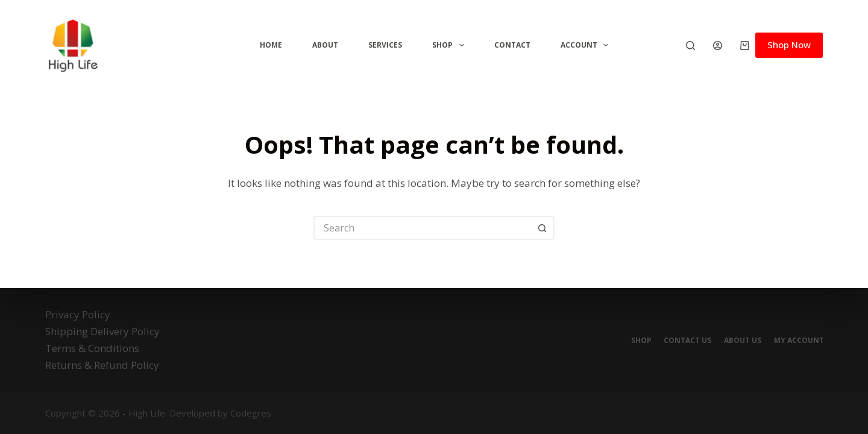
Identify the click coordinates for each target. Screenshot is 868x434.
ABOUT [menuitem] (325, 45)
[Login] (718, 46)
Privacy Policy (78, 314)
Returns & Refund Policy (102, 365)
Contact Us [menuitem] (681, 341)
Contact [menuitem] (512, 45)
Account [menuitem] (587, 45)
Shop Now (789, 45)
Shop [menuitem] (450, 45)
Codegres (251, 413)
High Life (147, 413)
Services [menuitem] (385, 45)
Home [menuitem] (271, 45)
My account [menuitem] (798, 341)
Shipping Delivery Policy (102, 331)
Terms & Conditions (92, 348)
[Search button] (542, 228)
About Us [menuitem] (739, 341)
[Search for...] (422, 228)
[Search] (690, 46)
